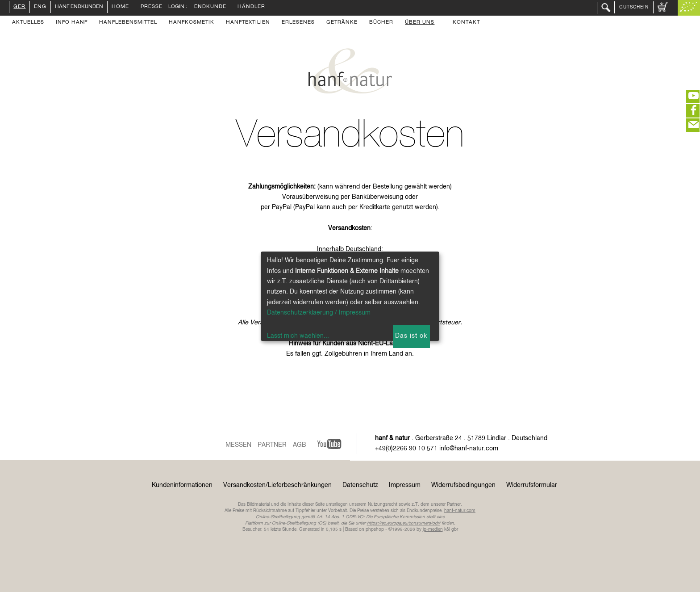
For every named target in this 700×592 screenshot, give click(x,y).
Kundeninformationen (182, 485)
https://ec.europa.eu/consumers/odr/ (404, 523)
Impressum (405, 485)
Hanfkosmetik (192, 23)
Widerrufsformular (532, 485)
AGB (300, 445)
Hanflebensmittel (128, 23)
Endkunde (210, 7)
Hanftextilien (248, 23)
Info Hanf (72, 23)
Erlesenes (298, 23)
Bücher (381, 23)
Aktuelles (28, 23)
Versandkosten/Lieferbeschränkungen (277, 485)
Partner (272, 445)
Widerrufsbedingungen (463, 485)
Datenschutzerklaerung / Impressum (319, 313)
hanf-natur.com (460, 511)
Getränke (342, 23)
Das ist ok (411, 336)
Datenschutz (360, 485)
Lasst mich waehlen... (298, 336)
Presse (152, 7)
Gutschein (634, 7)
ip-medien (433, 529)
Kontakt (466, 23)
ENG (40, 7)
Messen (238, 445)
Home (120, 7)
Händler (251, 7)
